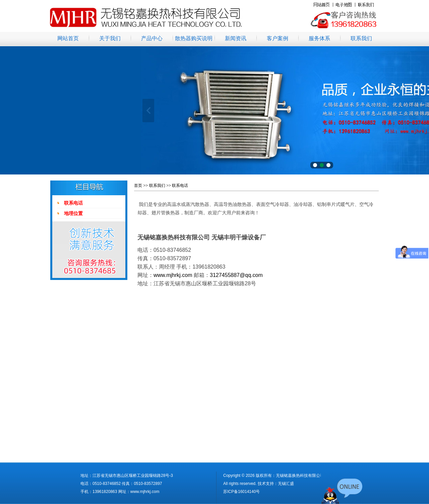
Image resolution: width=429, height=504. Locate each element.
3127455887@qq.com (236, 275)
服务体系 (319, 38)
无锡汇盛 (286, 484)
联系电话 (73, 203)
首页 (138, 186)
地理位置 (73, 213)
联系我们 (361, 38)
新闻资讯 (236, 38)
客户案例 (278, 38)
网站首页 (68, 38)
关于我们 (110, 38)
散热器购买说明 (194, 38)
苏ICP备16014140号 (241, 492)
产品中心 (152, 38)
